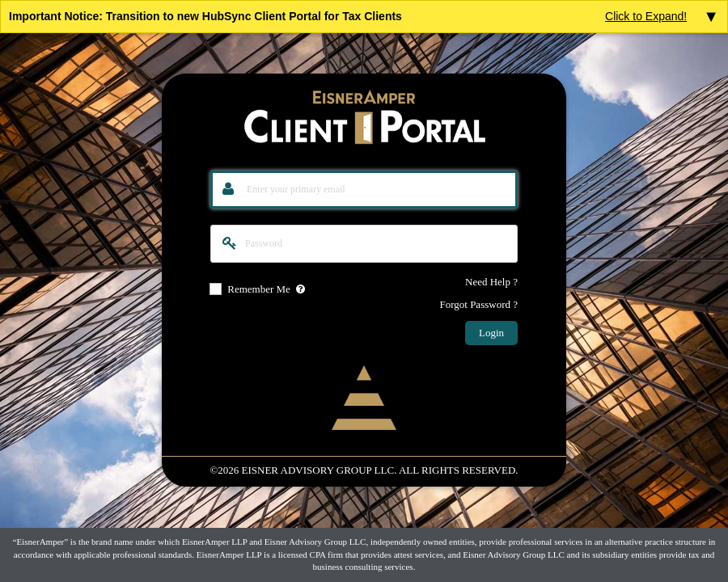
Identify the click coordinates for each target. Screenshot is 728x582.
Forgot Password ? (478, 304)
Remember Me (259, 289)
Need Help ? (491, 282)
